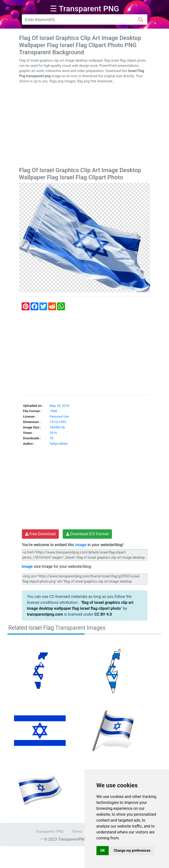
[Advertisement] (85, 126)
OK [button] (103, 850)
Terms (77, 831)
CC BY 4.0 (103, 614)
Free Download (40, 534)
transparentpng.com (45, 614)
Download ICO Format (87, 534)
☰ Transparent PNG (85, 9)
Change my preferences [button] (132, 850)
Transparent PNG (50, 831)
